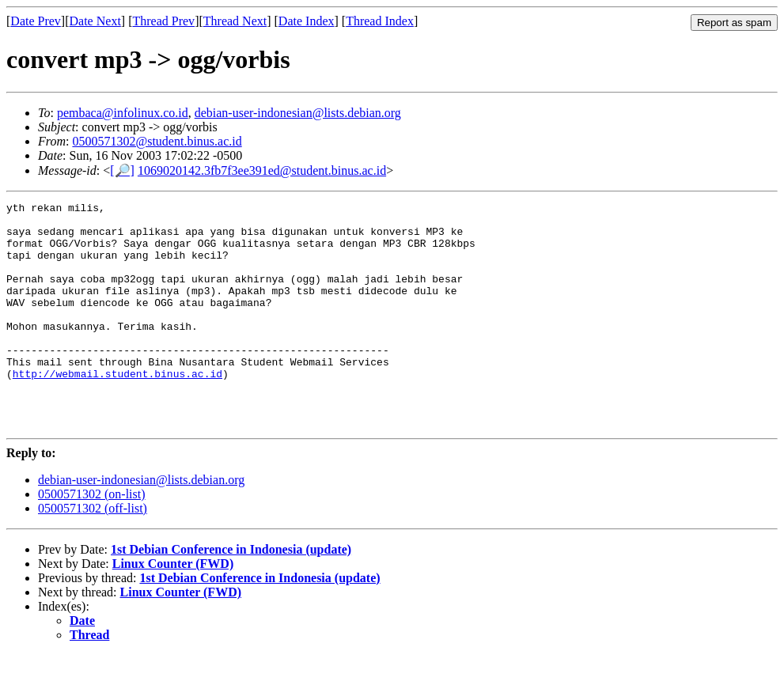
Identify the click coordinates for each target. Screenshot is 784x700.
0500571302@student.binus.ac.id (157, 141)
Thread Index (380, 21)
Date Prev (36, 21)
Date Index (307, 21)
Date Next (95, 21)
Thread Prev (163, 21)
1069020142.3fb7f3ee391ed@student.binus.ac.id (262, 170)
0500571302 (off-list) (93, 553)
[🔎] (122, 170)
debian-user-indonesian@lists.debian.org (298, 113)
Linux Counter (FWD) (173, 609)
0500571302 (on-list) (92, 539)
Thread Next (235, 21)
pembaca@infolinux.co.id (123, 113)
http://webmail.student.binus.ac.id (117, 409)
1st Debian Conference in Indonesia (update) (231, 594)
